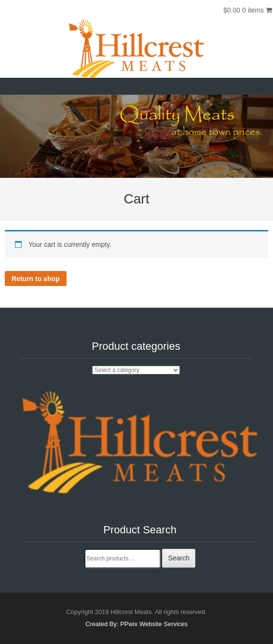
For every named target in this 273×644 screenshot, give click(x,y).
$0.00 (248, 10)
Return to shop (36, 279)
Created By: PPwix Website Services (136, 624)
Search (179, 558)
